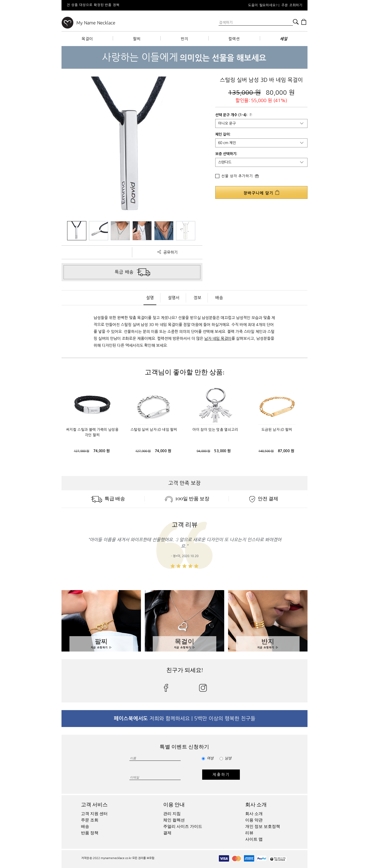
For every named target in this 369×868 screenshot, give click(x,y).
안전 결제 (264, 499)
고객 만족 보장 (184, 483)
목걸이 (87, 39)
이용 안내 (174, 805)
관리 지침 (172, 814)
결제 (167, 833)
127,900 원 (81, 451)
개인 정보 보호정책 (263, 827)
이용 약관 (254, 820)
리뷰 (249, 833)
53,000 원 (222, 451)
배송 (219, 298)
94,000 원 (203, 451)
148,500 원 (266, 451)
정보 (197, 298)
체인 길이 (222, 134)
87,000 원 (286, 451)
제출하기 (221, 774)
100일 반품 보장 (187, 499)
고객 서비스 (94, 805)
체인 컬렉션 (174, 820)
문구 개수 (230, 115)
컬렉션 (234, 39)
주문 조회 (90, 820)
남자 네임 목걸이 (218, 338)
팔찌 (137, 39)
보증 (219, 154)
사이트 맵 (254, 839)
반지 (184, 39)
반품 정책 (90, 833)
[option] (131, 5)
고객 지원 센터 (94, 814)
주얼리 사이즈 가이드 (183, 827)
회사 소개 (256, 805)
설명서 (174, 298)
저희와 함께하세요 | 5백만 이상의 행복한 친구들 (185, 719)
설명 (150, 298)
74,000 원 (101, 451)
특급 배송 (108, 499)
